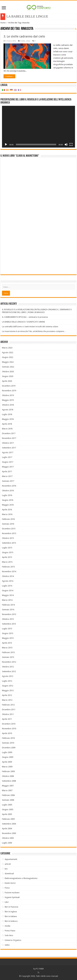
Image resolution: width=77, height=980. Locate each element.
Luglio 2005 (7, 805)
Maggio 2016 (8, 505)
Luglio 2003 (7, 843)
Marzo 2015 (7, 562)
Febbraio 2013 (8, 652)
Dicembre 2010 (9, 724)
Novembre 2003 (9, 833)
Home (3, 23)
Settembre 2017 (9, 448)
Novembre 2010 (9, 729)
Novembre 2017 (9, 438)
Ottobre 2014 (8, 576)
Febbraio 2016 (8, 519)
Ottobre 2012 (8, 667)
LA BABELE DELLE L (22, 16)
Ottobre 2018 (8, 405)
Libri (7, 902)
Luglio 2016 (7, 495)
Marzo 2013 (7, 648)
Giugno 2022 (8, 357)
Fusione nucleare (12, 893)
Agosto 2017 (8, 452)
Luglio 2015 (7, 548)
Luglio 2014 (7, 586)
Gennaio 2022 (8, 367)
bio (6, 869)
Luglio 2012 (7, 681)
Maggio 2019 (8, 400)
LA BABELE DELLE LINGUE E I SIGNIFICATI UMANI (23, 322)
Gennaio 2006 (8, 800)
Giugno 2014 (8, 591)
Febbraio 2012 (8, 705)
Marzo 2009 (7, 767)
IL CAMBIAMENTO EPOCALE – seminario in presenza (25, 317)
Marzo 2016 (7, 514)
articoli (8, 864)
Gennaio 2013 (8, 657)
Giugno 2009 (8, 757)
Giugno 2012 (8, 686)
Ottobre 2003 (8, 838)
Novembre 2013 (9, 614)
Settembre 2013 (9, 624)
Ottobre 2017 (8, 443)
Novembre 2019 (9, 391)
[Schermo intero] (71, 144)
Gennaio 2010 (8, 743)
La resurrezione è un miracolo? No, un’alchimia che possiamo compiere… (34, 331)
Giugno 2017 (8, 462)
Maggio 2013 (8, 638)
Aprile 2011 (7, 719)
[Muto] (66, 144)
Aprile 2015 (7, 557)
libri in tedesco (11, 921)
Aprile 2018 (7, 424)
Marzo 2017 (7, 476)
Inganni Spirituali (12, 897)
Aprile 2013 (7, 643)
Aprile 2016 (7, 510)
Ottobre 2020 (8, 372)
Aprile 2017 (7, 471)
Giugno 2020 (8, 376)
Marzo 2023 (7, 348)
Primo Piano (10, 931)
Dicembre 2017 (9, 433)
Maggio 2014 (8, 595)
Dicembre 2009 (9, 748)
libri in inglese (11, 912)
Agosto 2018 (8, 410)
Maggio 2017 (8, 467)
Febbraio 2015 (8, 567)
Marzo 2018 (7, 429)
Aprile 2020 (7, 381)
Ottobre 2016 (8, 491)
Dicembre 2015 (9, 529)
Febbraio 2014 (8, 605)
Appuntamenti (11, 859)
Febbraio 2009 (8, 771)
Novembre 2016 (9, 486)
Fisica (7, 888)
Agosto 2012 (8, 676)
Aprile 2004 (7, 829)
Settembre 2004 (9, 824)
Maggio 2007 (8, 786)
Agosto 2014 (8, 581)
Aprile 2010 (7, 733)
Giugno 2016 (8, 500)
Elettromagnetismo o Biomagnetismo (21, 878)
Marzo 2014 (7, 600)
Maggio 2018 (8, 419)
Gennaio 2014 (8, 610)
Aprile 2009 (7, 762)
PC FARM (40, 969)
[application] (39, 127)
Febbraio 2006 (8, 795)
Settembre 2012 (9, 671)
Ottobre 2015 (8, 538)
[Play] (6, 144)
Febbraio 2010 (8, 738)
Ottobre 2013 (8, 619)
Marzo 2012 (7, 700)
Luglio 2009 (7, 752)
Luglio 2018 (7, 414)
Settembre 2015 (9, 543)
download (9, 874)
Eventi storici (10, 883)
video (28, 41)
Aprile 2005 (7, 814)
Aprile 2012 (7, 695)
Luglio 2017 (7, 457)
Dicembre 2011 (9, 710)
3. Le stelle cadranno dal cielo (24, 36)
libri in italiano (11, 916)
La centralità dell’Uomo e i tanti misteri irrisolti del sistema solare (30, 327)
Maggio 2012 (8, 690)
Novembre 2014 (9, 571)
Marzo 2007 (7, 790)
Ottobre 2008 (8, 776)
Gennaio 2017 (8, 481)
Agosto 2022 (8, 352)
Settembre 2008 (9, 781)
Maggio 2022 (8, 362)
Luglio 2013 (7, 629)
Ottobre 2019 (8, 395)
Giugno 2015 (8, 552)
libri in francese (11, 907)
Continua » (9, 76)
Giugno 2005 (8, 809)
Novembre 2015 (9, 533)
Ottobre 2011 (8, 714)
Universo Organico (13, 940)
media (23, 41)
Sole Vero (9, 935)
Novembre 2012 (9, 662)
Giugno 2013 (8, 633)
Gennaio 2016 (8, 524)
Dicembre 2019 (9, 386)
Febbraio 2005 (8, 819)
